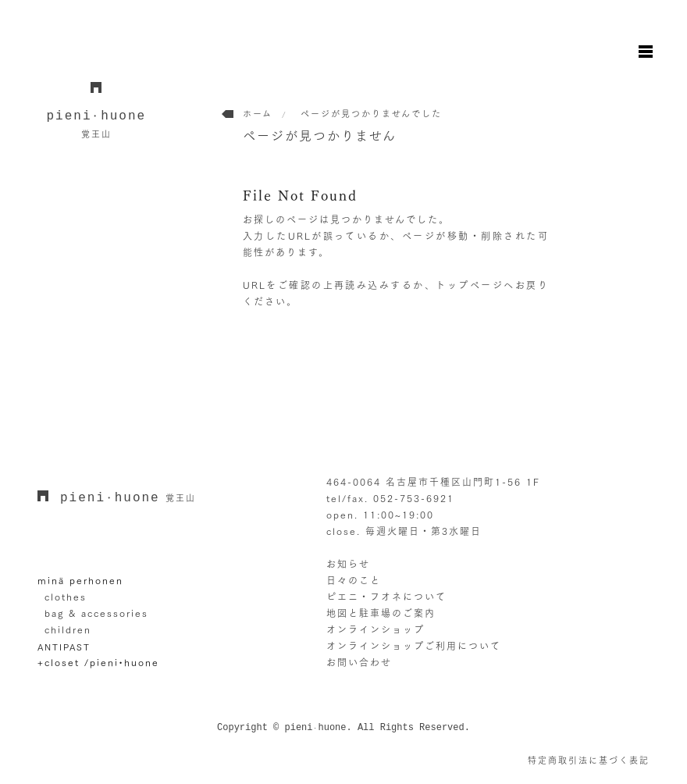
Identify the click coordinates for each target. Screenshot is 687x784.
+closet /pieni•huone (98, 662)
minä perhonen (80, 580)
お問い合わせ (359, 662)
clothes (66, 597)
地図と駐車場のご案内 (381, 613)
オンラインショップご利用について (414, 646)
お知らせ (348, 564)
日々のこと (354, 580)
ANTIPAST (64, 647)
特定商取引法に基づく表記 (589, 760)
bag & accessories (96, 613)
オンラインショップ (376, 629)
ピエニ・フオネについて (386, 597)
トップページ (470, 285)
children (68, 629)
